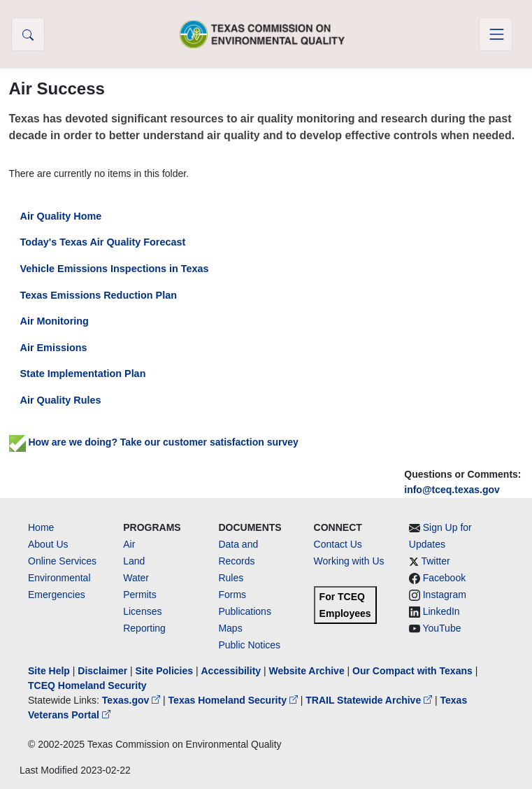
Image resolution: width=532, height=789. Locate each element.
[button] (28, 34)
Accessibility (232, 671)
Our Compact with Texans (412, 671)
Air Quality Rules (61, 400)
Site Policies (164, 671)
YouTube (441, 628)
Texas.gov (132, 700)
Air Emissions (54, 348)
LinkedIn (441, 611)
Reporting (144, 628)
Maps (230, 628)
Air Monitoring (55, 321)
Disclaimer (102, 671)
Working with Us (349, 561)
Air (129, 544)
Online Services (62, 561)
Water (136, 578)
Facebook (444, 578)
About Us (48, 544)
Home (41, 527)
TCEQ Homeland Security (87, 685)
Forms (232, 595)
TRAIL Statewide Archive (370, 700)
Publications (245, 611)
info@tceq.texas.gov (452, 490)
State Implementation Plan (83, 374)
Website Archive (307, 671)
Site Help (49, 671)
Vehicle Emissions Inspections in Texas (115, 269)
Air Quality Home (61, 216)
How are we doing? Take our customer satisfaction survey (154, 442)
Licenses (142, 611)
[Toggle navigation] (496, 34)
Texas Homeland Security (235, 700)
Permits (139, 595)
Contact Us (338, 544)
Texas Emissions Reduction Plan (99, 295)
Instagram (445, 595)
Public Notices (249, 645)
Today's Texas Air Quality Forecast (103, 242)
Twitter (435, 561)
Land (134, 561)
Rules (231, 578)
